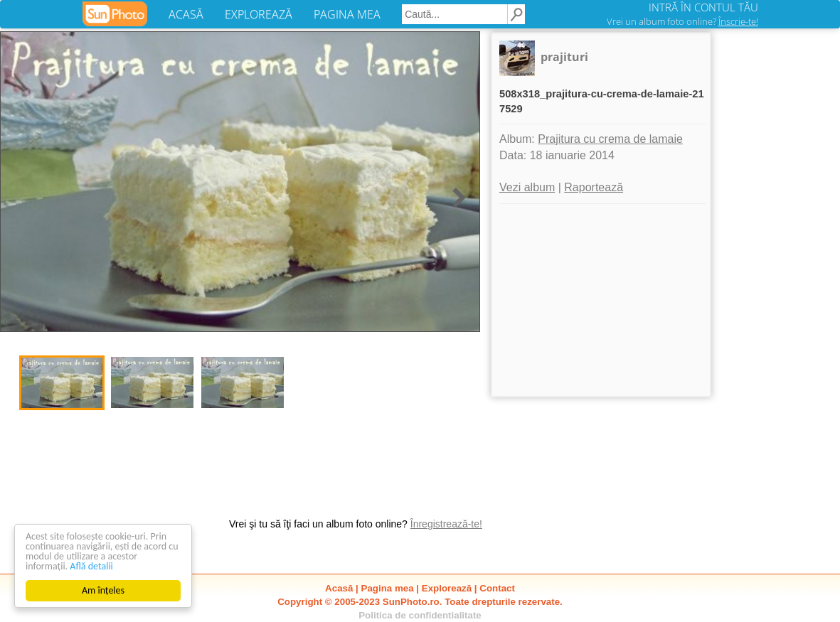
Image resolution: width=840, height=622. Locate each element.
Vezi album (527, 187)
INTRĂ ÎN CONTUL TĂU (703, 7)
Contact (497, 588)
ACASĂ (186, 14)
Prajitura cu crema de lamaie (610, 139)
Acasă (339, 588)
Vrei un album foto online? (682, 21)
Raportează (594, 187)
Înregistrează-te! (446, 524)
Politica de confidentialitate (420, 615)
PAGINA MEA (347, 14)
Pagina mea (388, 588)
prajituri (564, 57)
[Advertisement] (601, 300)
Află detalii (91, 566)
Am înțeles (103, 590)
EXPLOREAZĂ (259, 14)
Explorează (447, 588)
